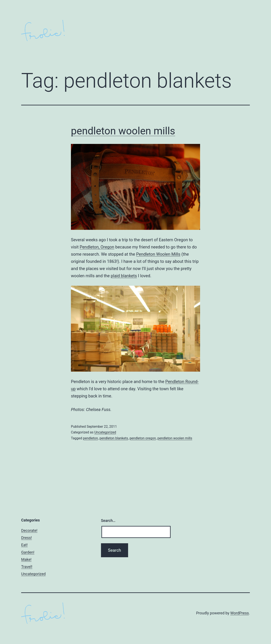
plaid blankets (124, 276)
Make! (26, 559)
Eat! (24, 545)
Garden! (28, 552)
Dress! (27, 538)
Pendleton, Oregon (97, 247)
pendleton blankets (114, 438)
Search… (108, 521)
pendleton (91, 438)
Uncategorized (105, 432)
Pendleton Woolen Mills (158, 254)
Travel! (27, 567)
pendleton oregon (143, 438)
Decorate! (29, 530)
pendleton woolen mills (123, 131)
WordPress (240, 613)
